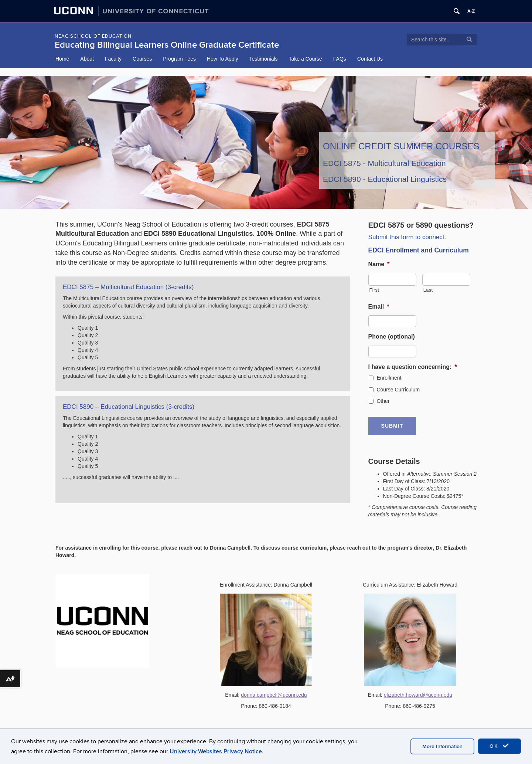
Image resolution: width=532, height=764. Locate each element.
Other (383, 401)
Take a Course (306, 59)
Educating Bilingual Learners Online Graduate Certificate (167, 45)
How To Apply (223, 59)
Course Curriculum (398, 390)
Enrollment (389, 378)
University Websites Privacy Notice (216, 751)
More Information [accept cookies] (442, 746)
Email (379, 307)
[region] (266, 142)
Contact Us (370, 59)
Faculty (113, 59)
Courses (142, 59)
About (87, 59)
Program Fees (179, 59)
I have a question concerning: (413, 367)
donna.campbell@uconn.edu (274, 695)
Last (428, 290)
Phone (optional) (392, 337)
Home (62, 59)
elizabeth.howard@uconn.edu (418, 695)
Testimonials (264, 59)
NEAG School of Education (93, 36)
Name (379, 264)
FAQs (340, 59)
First (374, 290)
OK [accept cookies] (499, 746)
